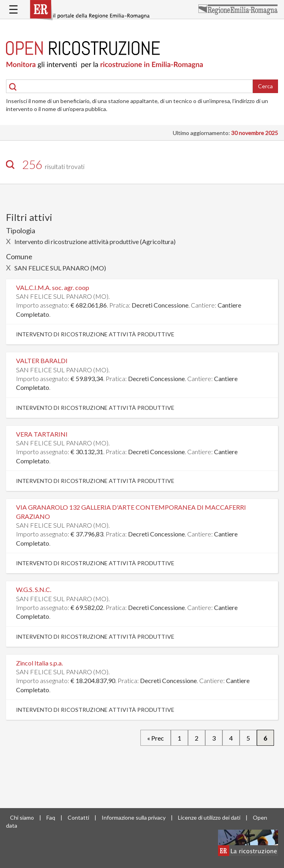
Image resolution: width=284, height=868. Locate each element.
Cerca (265, 86)
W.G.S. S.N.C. (34, 589)
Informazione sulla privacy (134, 817)
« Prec (156, 738)
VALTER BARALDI (42, 361)
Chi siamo (22, 817)
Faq (51, 817)
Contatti (78, 817)
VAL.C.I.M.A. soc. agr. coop (53, 287)
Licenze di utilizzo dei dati (209, 817)
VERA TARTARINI (42, 434)
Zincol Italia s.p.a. (39, 663)
